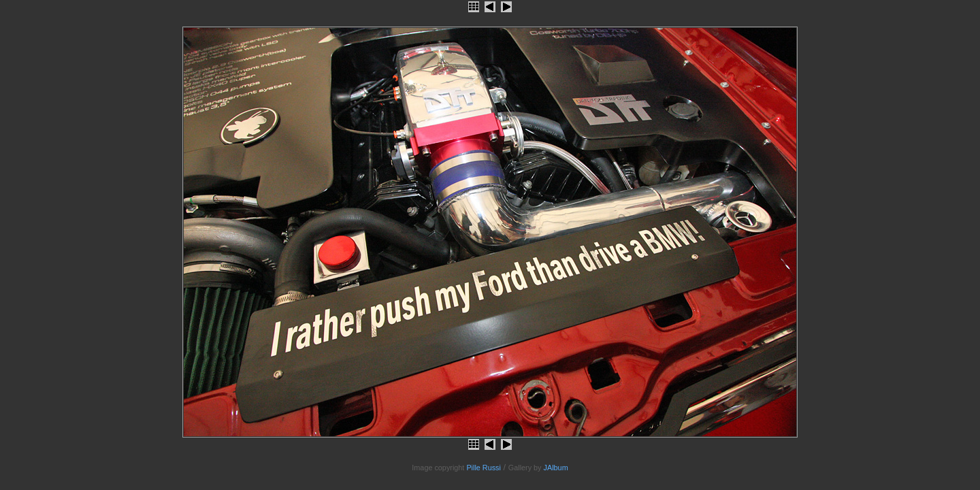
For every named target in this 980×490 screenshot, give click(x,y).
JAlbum (556, 468)
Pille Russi (484, 468)
